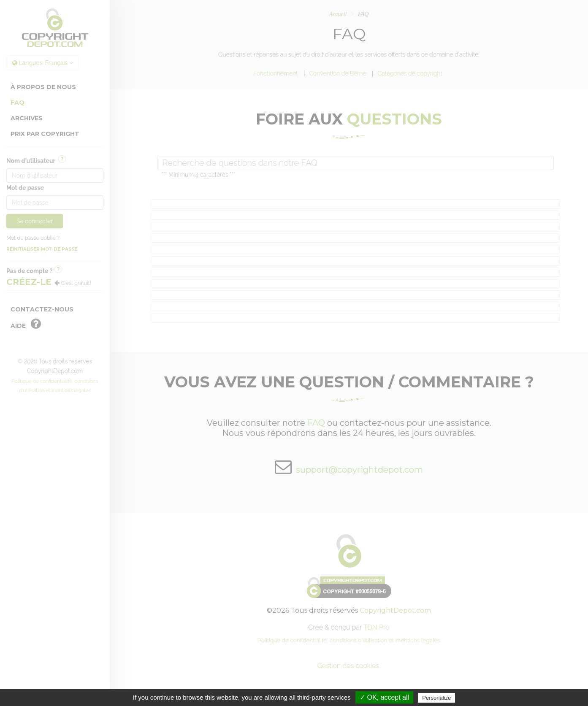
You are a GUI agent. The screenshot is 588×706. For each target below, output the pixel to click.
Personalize (436, 698)
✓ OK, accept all (384, 697)
